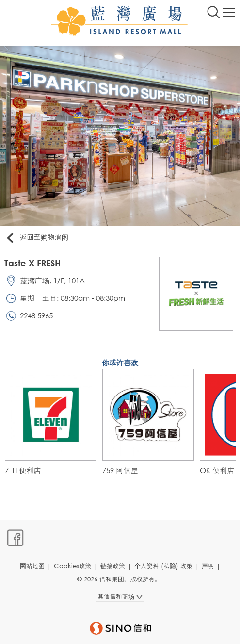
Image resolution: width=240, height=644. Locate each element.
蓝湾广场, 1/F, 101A (53, 281)
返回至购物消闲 (37, 238)
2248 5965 (36, 315)
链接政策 (113, 566)
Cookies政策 (72, 566)
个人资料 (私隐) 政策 (163, 566)
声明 (208, 566)
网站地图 (32, 566)
